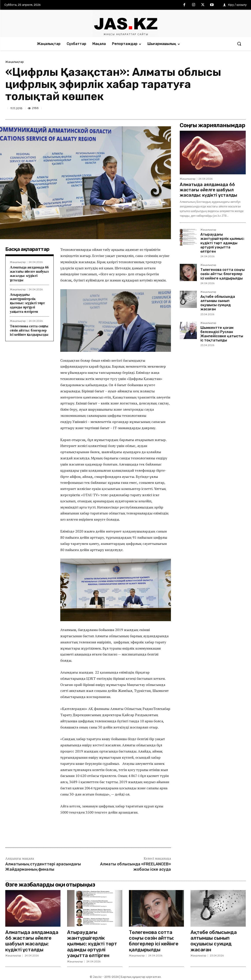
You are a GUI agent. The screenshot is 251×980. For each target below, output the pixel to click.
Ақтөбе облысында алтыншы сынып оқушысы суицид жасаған (218, 303)
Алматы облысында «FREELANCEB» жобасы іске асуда (136, 867)
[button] (239, 44)
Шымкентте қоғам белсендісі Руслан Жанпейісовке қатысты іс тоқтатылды (222, 334)
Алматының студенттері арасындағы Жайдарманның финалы (43, 867)
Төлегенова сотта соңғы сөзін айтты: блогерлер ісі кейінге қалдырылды (29, 330)
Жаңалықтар (15, 62)
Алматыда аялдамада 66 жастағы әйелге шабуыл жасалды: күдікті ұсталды (29, 274)
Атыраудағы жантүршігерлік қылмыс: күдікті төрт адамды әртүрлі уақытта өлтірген (27, 303)
